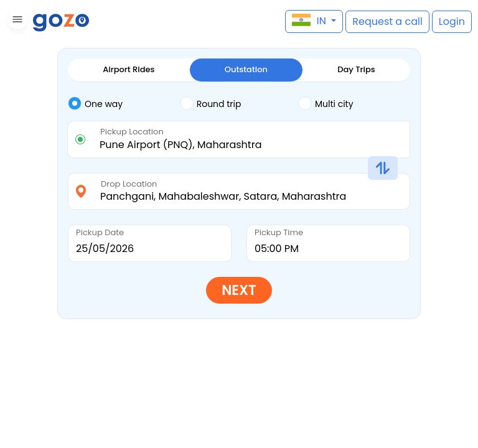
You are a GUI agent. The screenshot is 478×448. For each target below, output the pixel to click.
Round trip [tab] (211, 103)
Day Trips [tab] (356, 69)
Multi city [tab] (326, 103)
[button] (16, 21)
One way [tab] (95, 103)
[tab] (124, 104)
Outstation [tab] (246, 69)
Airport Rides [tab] (129, 69)
